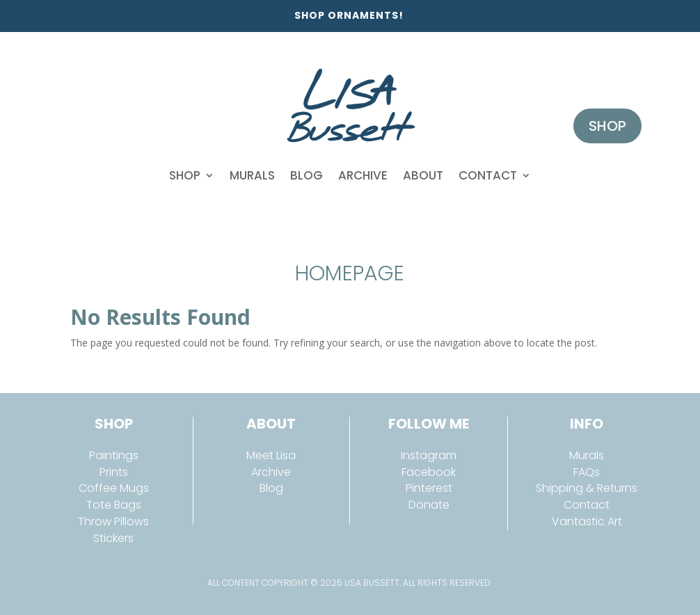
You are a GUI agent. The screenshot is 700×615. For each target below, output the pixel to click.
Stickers (113, 538)
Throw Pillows (113, 521)
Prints (114, 472)
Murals (252, 175)
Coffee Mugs (114, 488)
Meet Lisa (271, 455)
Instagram (429, 455)
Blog (307, 175)
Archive (363, 175)
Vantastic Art (587, 521)
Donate (429, 505)
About (423, 175)
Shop (185, 175)
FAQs (587, 472)
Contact (488, 175)
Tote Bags (114, 505)
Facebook (429, 472)
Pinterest (429, 488)
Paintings (114, 455)
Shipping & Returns (587, 488)
